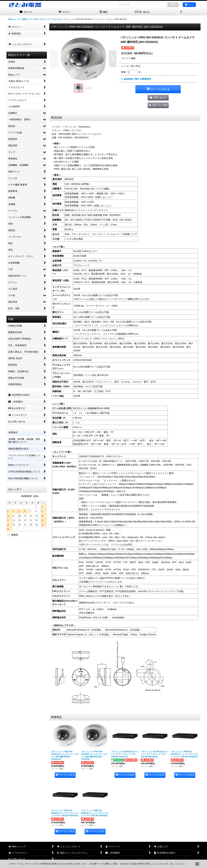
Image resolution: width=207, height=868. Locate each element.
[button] (181, 12)
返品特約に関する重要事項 (136, 79)
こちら (182, 864)
